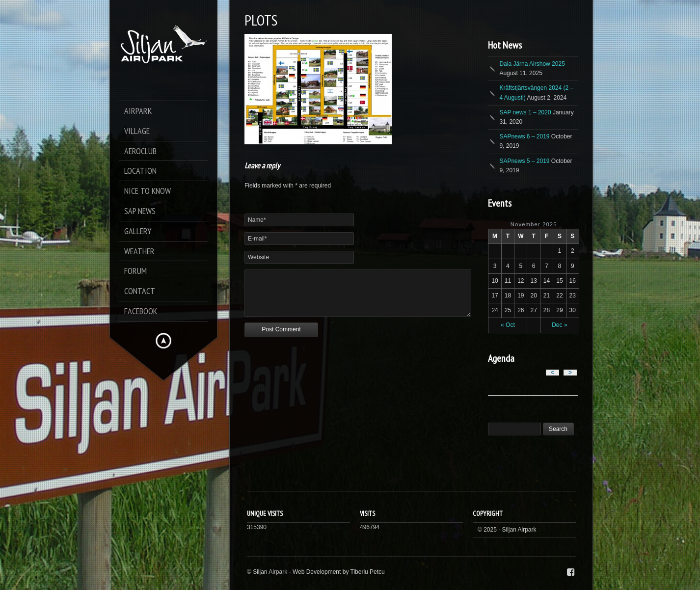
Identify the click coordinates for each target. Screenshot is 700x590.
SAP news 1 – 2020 (525, 112)
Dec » (559, 325)
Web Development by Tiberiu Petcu (339, 572)
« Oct (508, 325)
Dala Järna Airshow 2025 (532, 64)
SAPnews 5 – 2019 (524, 161)
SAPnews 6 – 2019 (524, 136)
